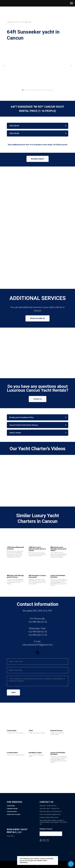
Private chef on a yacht (14, 814)
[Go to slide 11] (41, 90)
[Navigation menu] (72, 3)
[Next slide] (71, 66)
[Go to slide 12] (43, 90)
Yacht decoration (12, 812)
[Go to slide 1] (23, 90)
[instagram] (38, 652)
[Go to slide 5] (30, 90)
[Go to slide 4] (28, 90)
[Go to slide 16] (50, 90)
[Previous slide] (4, 66)
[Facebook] (41, 840)
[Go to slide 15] (49, 90)
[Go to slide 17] (52, 90)
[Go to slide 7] (34, 90)
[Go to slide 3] (27, 90)
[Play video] (38, 479)
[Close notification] (56, 858)
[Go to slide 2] (25, 90)
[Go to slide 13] (45, 90)
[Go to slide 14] (47, 90)
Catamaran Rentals (12, 809)
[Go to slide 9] (38, 90)
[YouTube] (44, 840)
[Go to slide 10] (39, 90)
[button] (38, 126)
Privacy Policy (11, 836)
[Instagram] (48, 840)
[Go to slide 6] (32, 90)
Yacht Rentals (11, 806)
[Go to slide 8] (36, 90)
